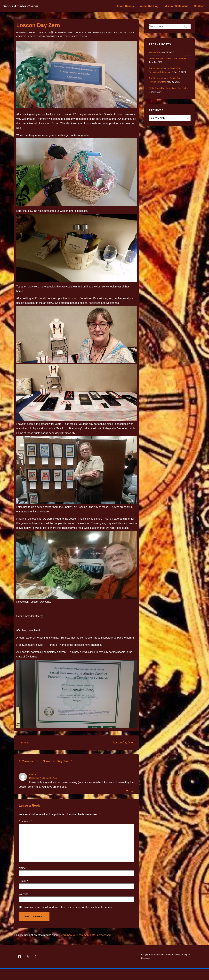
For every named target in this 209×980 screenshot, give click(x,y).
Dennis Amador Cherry (20, 6)
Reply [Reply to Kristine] (132, 791)
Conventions (97, 33)
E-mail (22, 881)
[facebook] (19, 957)
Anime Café (154, 52)
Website (24, 894)
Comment (25, 822)
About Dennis (125, 6)
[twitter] (28, 957)
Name (22, 868)
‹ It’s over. (24, 743)
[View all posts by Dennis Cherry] (26, 33)
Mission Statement (176, 6)
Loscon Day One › (124, 743)
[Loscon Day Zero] (63, 33)
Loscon (122, 33)
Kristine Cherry (69, 36)
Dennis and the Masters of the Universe (167, 58)
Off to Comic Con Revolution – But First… (168, 88)
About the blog (149, 6)
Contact (199, 6)
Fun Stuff (111, 33)
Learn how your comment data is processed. (86, 935)
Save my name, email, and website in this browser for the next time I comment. (68, 907)
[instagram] (37, 957)
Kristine (33, 774)
